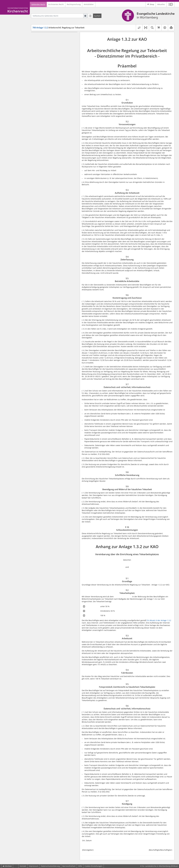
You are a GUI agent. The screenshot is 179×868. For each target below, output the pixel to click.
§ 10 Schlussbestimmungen (49, 78)
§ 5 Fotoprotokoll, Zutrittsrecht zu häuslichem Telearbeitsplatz (56, 108)
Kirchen (7, 866)
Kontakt (23, 866)
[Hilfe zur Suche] (85, 16)
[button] (171, 4)
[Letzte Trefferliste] (90, 16)
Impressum (34, 866)
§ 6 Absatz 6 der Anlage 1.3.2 (159, 620)
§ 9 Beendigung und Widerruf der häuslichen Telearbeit (56, 73)
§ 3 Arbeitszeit (43, 99)
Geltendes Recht (38, 4)
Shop (151, 4)
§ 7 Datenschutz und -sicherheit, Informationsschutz (51, 63)
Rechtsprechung (74, 4)
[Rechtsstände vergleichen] (139, 28)
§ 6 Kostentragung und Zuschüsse (51, 58)
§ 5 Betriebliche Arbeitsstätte (49, 54)
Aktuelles (161, 4)
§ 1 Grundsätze (43, 40)
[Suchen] (97, 16)
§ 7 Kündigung (43, 119)
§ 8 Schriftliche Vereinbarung (49, 68)
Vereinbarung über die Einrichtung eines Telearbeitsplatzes (54, 87)
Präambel (37, 36)
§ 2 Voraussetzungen (46, 43)
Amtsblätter (89, 4)
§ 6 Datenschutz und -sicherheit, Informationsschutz (51, 114)
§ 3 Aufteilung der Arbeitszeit (49, 47)
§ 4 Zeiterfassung (44, 51)
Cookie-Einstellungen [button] (94, 866)
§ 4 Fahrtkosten (44, 103)
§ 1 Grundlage (43, 92)
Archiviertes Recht (56, 4)
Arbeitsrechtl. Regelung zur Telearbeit (58, 28)
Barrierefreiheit (69, 866)
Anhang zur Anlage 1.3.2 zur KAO (47, 82)
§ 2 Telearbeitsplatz (45, 95)
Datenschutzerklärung (50, 866)
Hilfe (80, 866)
